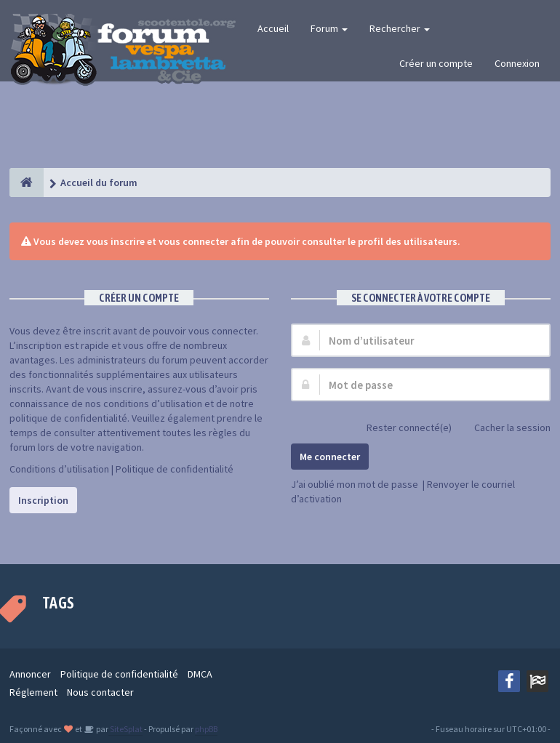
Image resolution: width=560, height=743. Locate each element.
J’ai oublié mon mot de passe (355, 484)
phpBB (206, 729)
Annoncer (30, 674)
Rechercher (400, 28)
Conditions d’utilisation (59, 469)
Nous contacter (100, 692)
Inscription (43, 500)
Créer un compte (436, 63)
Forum (329, 28)
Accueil (273, 28)
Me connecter (330, 457)
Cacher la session (504, 429)
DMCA (200, 674)
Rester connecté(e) (401, 429)
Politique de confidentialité (175, 469)
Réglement (33, 692)
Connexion (517, 63)
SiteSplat (125, 729)
